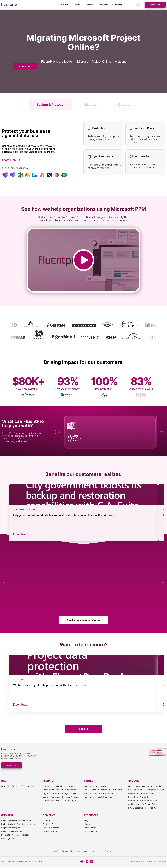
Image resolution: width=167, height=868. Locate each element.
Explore (83, 729)
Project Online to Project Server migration (20, 824)
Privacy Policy (68, 851)
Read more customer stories (84, 620)
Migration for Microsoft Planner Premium (61, 797)
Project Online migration (12, 828)
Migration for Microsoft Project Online (59, 790)
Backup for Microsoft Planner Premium (101, 793)
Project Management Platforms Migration (61, 801)
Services (78, 5)
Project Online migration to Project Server (61, 786)
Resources (103, 5)
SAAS (56, 851)
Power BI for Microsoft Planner (142, 793)
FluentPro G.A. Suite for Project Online (145, 786)
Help (94, 851)
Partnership (117, 5)
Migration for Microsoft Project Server (59, 793)
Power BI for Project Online (140, 797)
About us (47, 820)
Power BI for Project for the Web (143, 801)
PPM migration (8, 838)
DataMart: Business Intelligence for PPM (146, 790)
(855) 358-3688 (37, 862)
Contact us (155, 5)
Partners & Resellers (52, 828)
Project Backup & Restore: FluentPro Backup (104, 790)
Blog (86, 820)
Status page (83, 851)
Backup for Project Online (95, 786)
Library (87, 824)
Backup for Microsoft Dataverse (98, 797)
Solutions (65, 5)
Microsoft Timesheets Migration (15, 835)
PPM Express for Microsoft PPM (142, 808)
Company (90, 5)
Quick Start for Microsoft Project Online (19, 786)
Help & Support (91, 831)
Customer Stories (50, 824)
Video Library (90, 828)
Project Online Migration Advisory (16, 820)
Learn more (9, 160)
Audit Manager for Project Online (143, 804)
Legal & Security (50, 831)
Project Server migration (12, 831)
